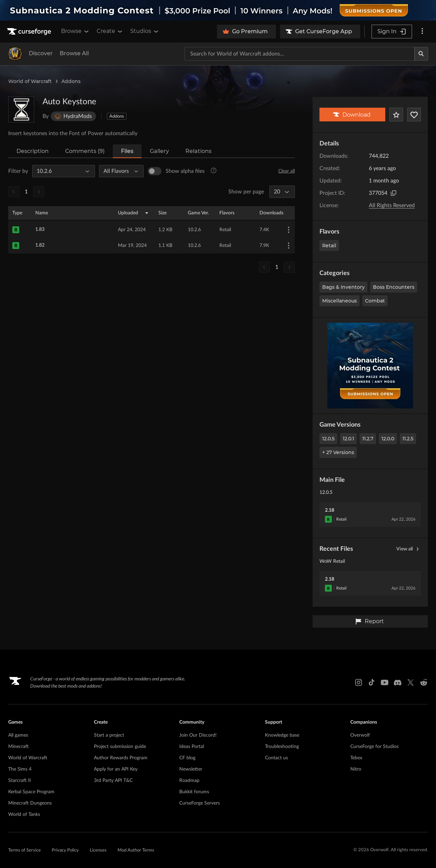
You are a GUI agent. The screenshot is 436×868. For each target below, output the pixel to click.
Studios (145, 31)
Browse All (74, 53)
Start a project (109, 735)
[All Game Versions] (60, 171)
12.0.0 (388, 439)
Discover (41, 53)
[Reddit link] (424, 682)
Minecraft (19, 747)
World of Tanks (24, 815)
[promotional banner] (218, 10)
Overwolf (360, 735)
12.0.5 (328, 439)
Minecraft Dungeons (30, 803)
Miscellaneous (340, 301)
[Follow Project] (414, 115)
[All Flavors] (118, 171)
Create (110, 31)
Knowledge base (282, 735)
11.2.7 (368, 439)
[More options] (422, 32)
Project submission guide (120, 747)
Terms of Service (25, 850)
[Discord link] (398, 682)
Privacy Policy (65, 850)
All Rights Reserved (392, 205)
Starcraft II (20, 781)
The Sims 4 (20, 769)
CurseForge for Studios (374, 747)
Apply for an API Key (116, 769)
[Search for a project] (300, 54)
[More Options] (289, 230)
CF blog (187, 758)
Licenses (98, 850)
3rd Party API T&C (113, 781)
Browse (75, 31)
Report (370, 621)
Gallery (159, 151)
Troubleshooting (282, 747)
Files (127, 151)
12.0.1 (348, 439)
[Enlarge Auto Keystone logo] (21, 109)
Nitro (356, 769)
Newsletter (191, 769)
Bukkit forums (194, 792)
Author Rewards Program (121, 758)
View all (409, 549)
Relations (198, 151)
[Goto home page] (30, 32)
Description (33, 151)
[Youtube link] (385, 682)
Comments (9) (85, 151)
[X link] (411, 682)
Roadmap (189, 781)
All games (18, 735)
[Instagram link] (359, 682)
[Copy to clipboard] (393, 193)
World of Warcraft (30, 81)
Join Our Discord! (198, 735)
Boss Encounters (394, 287)
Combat (375, 301)
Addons (71, 81)
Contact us (276, 758)
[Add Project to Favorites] (396, 115)
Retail (329, 246)
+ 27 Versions (338, 452)
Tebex (356, 758)
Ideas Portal (192, 747)
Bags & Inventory (343, 287)
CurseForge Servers (199, 803)
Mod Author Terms (136, 850)
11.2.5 (408, 439)
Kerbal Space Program (31, 792)
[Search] (421, 54)
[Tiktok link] (372, 682)
